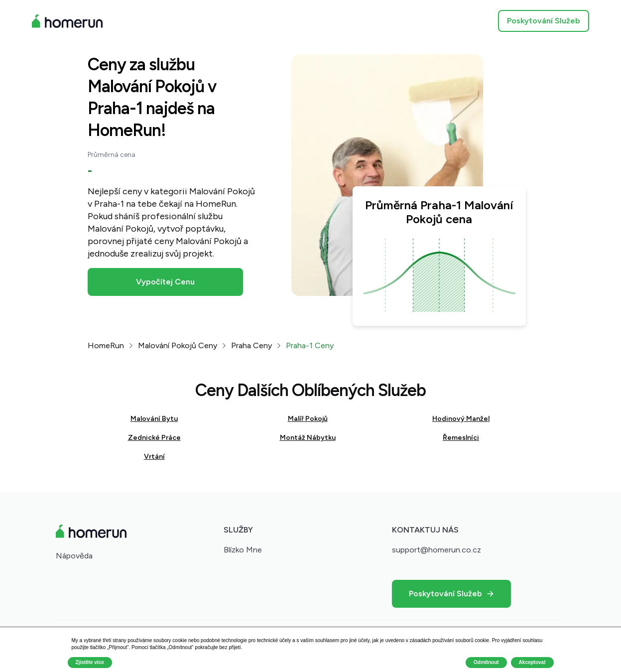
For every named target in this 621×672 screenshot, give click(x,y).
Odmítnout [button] (486, 662)
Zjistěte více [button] (90, 662)
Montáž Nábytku (308, 438)
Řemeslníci (461, 438)
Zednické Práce (154, 438)
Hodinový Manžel (461, 419)
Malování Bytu (154, 419)
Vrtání (154, 457)
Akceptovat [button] (532, 662)
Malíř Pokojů (308, 419)
